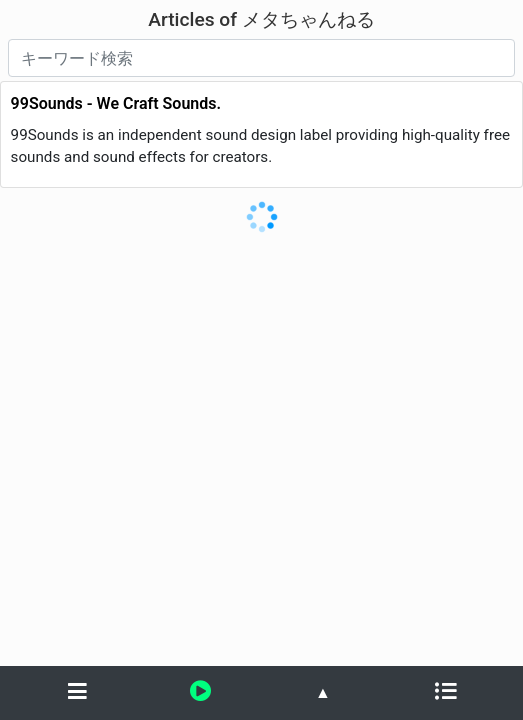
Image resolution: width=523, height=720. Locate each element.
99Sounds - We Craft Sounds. (116, 103)
